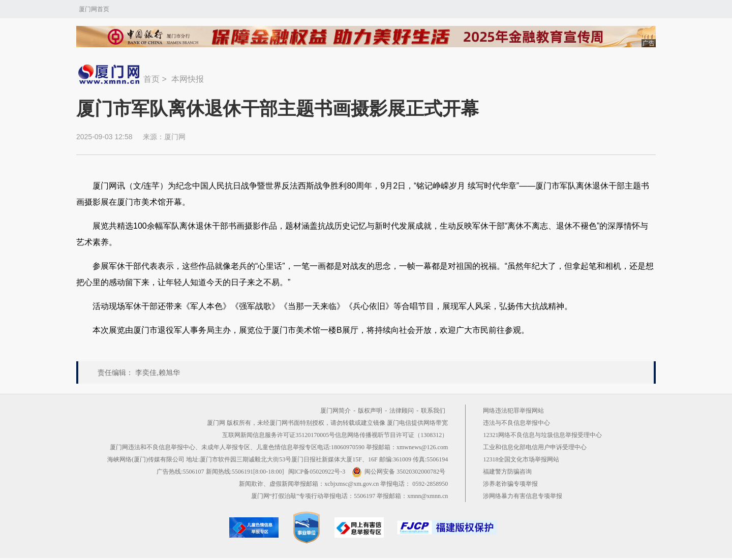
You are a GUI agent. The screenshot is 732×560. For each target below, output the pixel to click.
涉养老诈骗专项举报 (510, 484)
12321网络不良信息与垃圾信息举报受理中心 (542, 435)
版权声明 (370, 411)
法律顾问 (402, 411)
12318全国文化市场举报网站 (521, 459)
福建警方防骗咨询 (507, 472)
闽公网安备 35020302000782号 (399, 472)
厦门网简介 (335, 411)
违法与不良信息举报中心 (516, 423)
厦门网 (175, 137)
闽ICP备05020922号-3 (317, 472)
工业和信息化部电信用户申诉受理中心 (535, 447)
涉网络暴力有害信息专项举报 (523, 496)
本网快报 (188, 79)
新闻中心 (110, 74)
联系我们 (433, 411)
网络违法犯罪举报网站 (513, 411)
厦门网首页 (94, 9)
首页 (151, 79)
